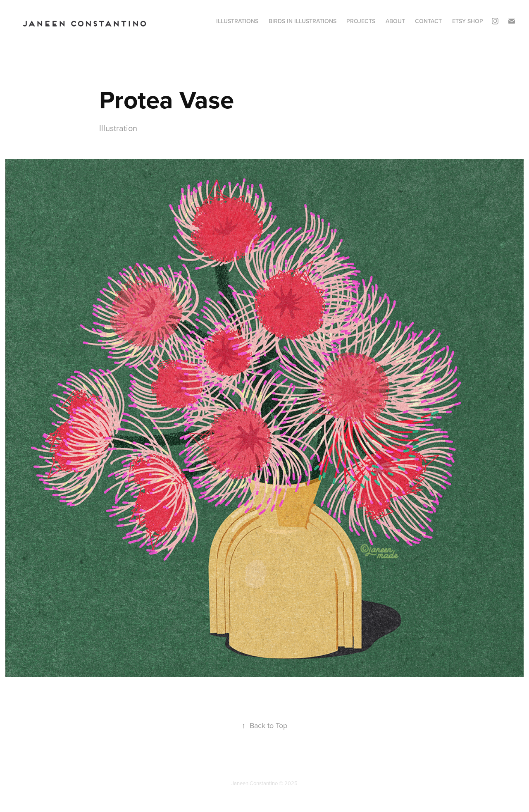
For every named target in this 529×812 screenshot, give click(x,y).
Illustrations (237, 21)
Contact (428, 21)
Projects (361, 21)
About (395, 21)
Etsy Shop (468, 21)
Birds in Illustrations (303, 21)
